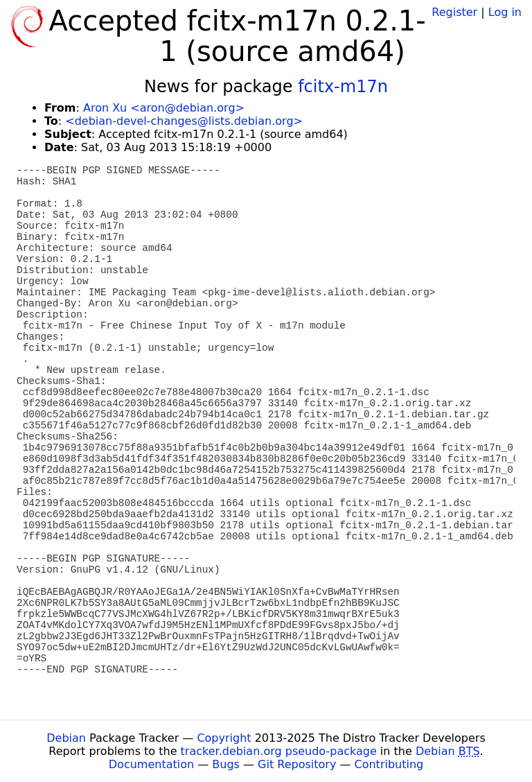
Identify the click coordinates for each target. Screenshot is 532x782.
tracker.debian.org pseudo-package (279, 751)
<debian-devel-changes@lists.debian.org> (184, 121)
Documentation (151, 764)
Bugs (226, 764)
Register (454, 12)
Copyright (224, 738)
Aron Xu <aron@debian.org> (164, 108)
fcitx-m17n (343, 87)
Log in (505, 12)
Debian (66, 738)
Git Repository (297, 764)
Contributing (389, 764)
